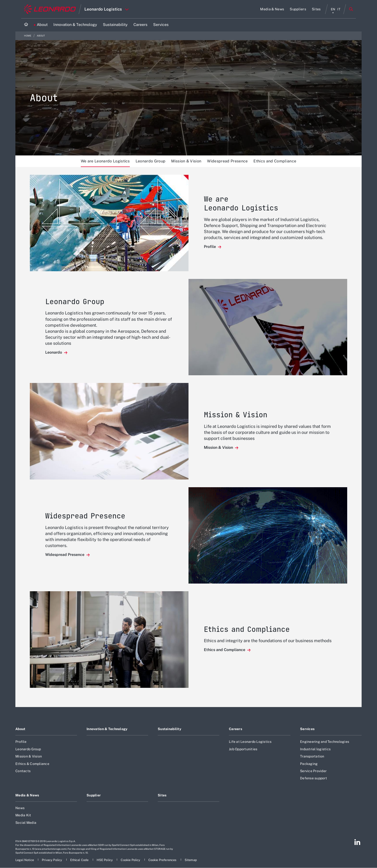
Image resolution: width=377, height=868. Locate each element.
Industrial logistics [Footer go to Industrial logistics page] (315, 749)
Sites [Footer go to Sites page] (162, 795)
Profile (210, 247)
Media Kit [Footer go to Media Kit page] (23, 815)
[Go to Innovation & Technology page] (75, 25)
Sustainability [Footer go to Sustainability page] (170, 729)
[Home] (26, 25)
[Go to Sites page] (316, 9)
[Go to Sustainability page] (115, 25)
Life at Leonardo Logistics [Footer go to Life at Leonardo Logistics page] (250, 742)
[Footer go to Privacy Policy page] (52, 860)
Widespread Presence (227, 161)
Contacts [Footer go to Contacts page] (23, 771)
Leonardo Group (151, 161)
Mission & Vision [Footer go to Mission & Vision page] (29, 756)
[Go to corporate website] (50, 9)
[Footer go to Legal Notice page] (25, 860)
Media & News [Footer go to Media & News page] (27, 795)
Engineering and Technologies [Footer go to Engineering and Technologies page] (325, 742)
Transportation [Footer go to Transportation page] (312, 756)
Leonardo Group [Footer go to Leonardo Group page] (28, 749)
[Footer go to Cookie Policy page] (131, 860)
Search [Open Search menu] (351, 9)
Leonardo (54, 352)
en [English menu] (333, 9)
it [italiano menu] (339, 9)
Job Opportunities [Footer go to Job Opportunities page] (243, 749)
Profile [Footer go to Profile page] (21, 742)
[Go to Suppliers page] (298, 9)
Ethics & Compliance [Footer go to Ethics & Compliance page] (32, 764)
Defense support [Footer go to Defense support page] (314, 778)
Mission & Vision (186, 161)
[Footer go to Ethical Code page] (80, 860)
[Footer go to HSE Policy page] (105, 860)
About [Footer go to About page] (20, 729)
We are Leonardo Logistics (105, 161)
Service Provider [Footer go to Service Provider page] (313, 771)
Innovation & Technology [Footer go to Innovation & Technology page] (107, 729)
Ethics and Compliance (275, 161)
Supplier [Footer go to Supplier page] (94, 795)
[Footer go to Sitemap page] (191, 860)
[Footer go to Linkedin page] (357, 842)
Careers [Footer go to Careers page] (236, 729)
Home (28, 36)
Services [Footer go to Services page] (307, 729)
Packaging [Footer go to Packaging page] (309, 764)
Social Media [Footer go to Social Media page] (26, 823)
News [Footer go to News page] (20, 808)
